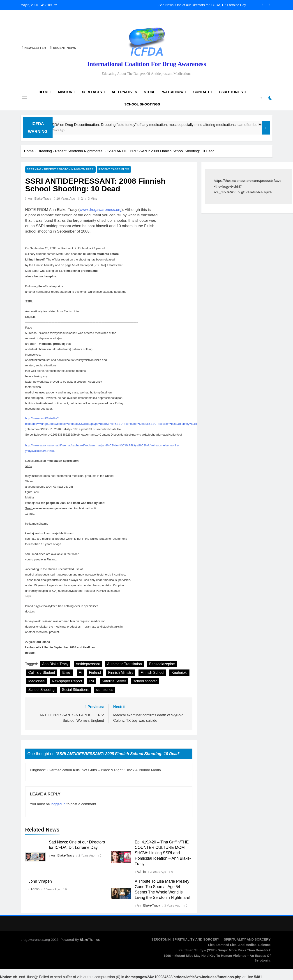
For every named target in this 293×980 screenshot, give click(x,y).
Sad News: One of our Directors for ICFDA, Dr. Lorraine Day (202, 5)
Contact (201, 92)
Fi (80, 673)
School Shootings (142, 104)
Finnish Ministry (121, 673)
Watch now (173, 92)
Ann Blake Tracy (55, 664)
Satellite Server (114, 681)
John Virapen (40, 882)
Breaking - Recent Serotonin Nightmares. (58, 170)
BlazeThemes (90, 940)
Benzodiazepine (162, 664)
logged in (58, 804)
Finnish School (152, 673)
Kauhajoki (179, 673)
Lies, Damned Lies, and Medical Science (239, 945)
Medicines (37, 681)
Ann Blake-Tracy (40, 199)
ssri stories (104, 690)
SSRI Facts (92, 92)
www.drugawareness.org (101, 210)
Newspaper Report (67, 681)
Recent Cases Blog (109, 170)
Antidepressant (88, 664)
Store (150, 92)
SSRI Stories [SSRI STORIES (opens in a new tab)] (231, 92)
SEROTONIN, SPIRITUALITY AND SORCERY (185, 939)
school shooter (145, 681)
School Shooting (42, 690)
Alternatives (124, 92)
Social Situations (75, 690)
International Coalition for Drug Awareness (146, 64)
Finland (95, 673)
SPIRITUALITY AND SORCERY (247, 939)
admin (141, 872)
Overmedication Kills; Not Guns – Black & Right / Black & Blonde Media (104, 770)
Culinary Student (42, 673)
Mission (65, 92)
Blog (43, 92)
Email (67, 673)
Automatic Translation (125, 664)
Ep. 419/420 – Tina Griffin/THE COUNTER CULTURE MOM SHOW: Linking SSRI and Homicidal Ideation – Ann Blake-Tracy (163, 853)
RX (92, 681)
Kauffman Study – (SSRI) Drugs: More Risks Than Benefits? (225, 950)
